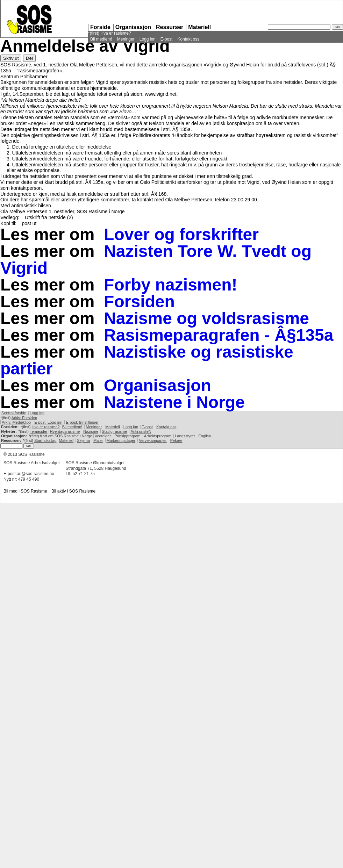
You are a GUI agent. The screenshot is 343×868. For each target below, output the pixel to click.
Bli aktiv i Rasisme (73, 491)
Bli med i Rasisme (25, 491)
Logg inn (148, 39)
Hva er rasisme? (116, 33)
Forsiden (139, 302)
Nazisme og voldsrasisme (206, 318)
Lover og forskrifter (181, 234)
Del (29, 58)
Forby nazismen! (170, 285)
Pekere (176, 440)
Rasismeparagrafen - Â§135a (219, 335)
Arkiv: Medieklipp (16, 422)
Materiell (199, 27)
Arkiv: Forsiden (24, 418)
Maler (98, 440)
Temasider (39, 431)
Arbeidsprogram (158, 436)
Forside (100, 27)
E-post (167, 39)
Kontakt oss (188, 39)
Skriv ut (11, 58)
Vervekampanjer (153, 440)
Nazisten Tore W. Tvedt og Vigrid (156, 260)
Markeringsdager (121, 440)
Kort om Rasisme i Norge (66, 436)
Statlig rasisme (114, 431)
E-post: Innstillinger (82, 422)
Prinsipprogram (127, 436)
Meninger (126, 39)
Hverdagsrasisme (65, 431)
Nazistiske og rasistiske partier (147, 360)
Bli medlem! (101, 39)
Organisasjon (133, 27)
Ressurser (170, 27)
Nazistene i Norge (174, 402)
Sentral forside (14, 413)
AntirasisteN (141, 431)
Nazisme (91, 431)
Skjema (83, 440)
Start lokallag (45, 440)
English (205, 436)
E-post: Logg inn (48, 422)
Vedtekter (103, 436)
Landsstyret (185, 436)
